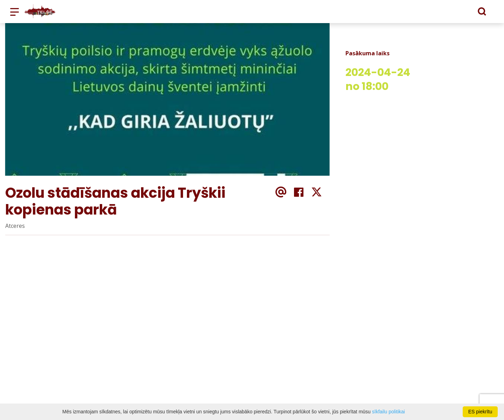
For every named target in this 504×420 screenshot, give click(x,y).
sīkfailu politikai (388, 412)
